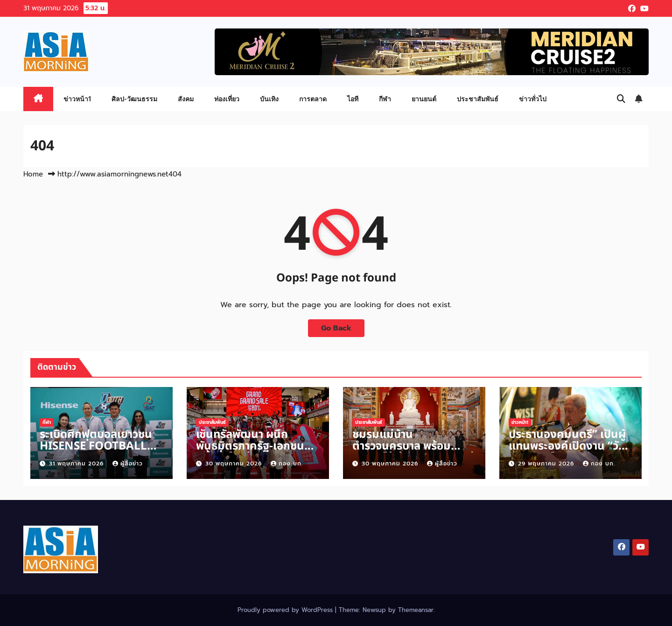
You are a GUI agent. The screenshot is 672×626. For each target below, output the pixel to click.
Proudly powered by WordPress (286, 610)
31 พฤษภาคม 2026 (77, 464)
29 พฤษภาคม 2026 (547, 464)
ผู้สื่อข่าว (128, 464)
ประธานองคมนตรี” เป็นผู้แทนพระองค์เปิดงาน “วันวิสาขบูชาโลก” (567, 446)
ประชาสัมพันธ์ (478, 99)
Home (33, 174)
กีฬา (385, 99)
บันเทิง (269, 99)
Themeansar (416, 610)
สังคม (186, 99)
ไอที (353, 99)
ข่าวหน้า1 (77, 99)
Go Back (336, 328)
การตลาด (313, 99)
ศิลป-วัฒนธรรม (134, 99)
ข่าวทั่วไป (533, 99)
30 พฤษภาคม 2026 (235, 464)
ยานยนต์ (424, 99)
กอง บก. (287, 464)
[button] (621, 99)
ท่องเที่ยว (227, 99)
